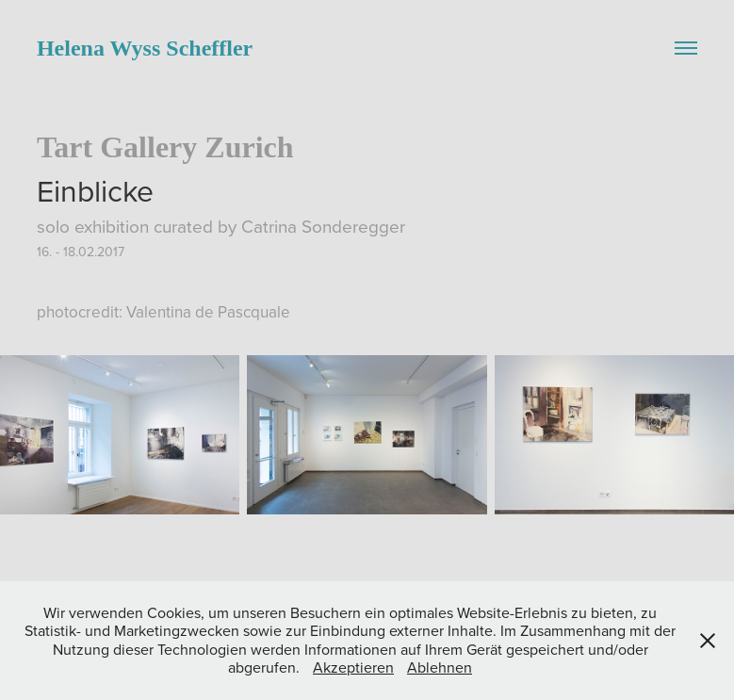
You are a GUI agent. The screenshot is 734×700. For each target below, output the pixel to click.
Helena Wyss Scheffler (145, 48)
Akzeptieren (353, 667)
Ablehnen (440, 667)
